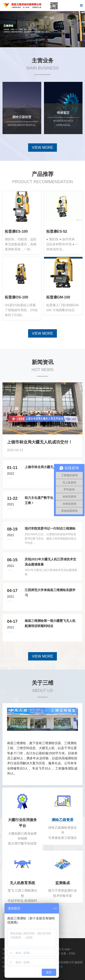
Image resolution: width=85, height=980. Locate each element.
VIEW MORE (42, 148)
